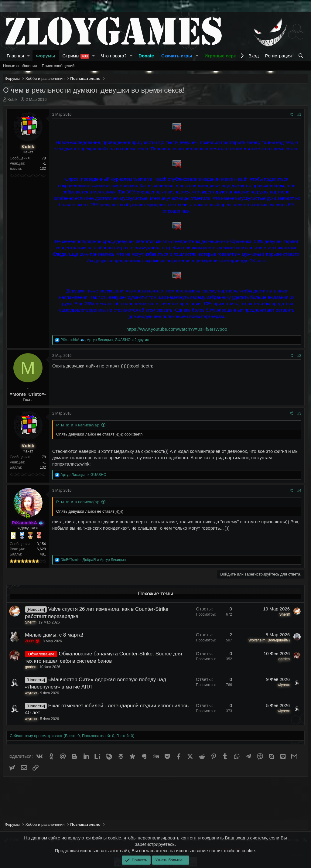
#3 (299, 413)
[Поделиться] (291, 115)
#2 (299, 356)
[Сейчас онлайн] (28, 516)
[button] (29, 56)
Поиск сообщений (58, 66)
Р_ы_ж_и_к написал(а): (78, 425)
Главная (15, 56)
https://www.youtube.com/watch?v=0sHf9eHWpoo (177, 329)
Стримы (76, 56)
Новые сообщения (20, 66)
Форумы (46, 56)
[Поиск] (301, 56)
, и (93, 560)
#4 (299, 490)
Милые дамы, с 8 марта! (54, 635)
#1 (299, 114)
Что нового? (114, 56)
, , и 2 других (105, 340)
